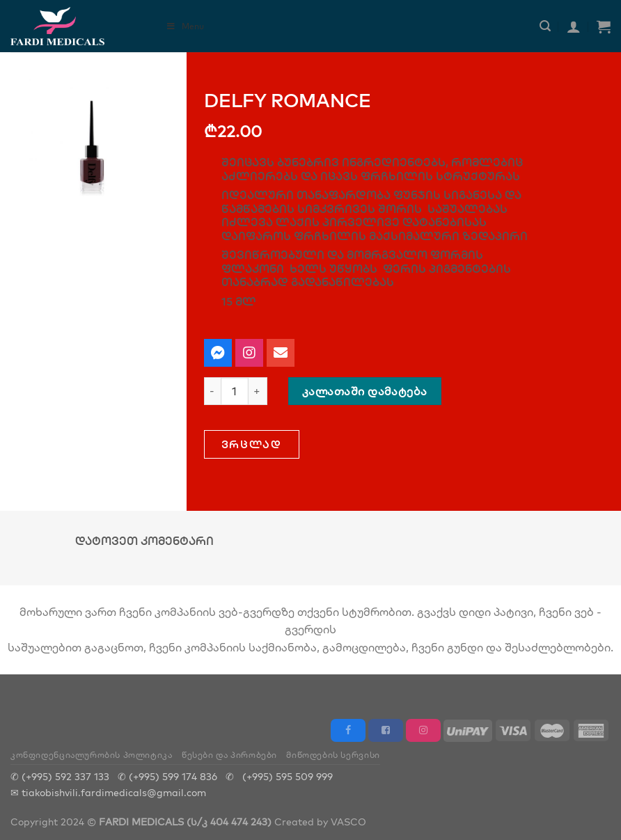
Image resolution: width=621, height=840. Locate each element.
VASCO (348, 822)
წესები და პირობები (229, 755)
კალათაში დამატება (365, 391)
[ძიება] (545, 26)
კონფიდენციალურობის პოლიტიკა (92, 755)
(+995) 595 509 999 (288, 776)
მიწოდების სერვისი (333, 755)
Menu (185, 26)
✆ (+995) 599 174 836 (167, 776)
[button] (252, 444)
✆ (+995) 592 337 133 (60, 776)
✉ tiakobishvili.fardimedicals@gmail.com (108, 792)
